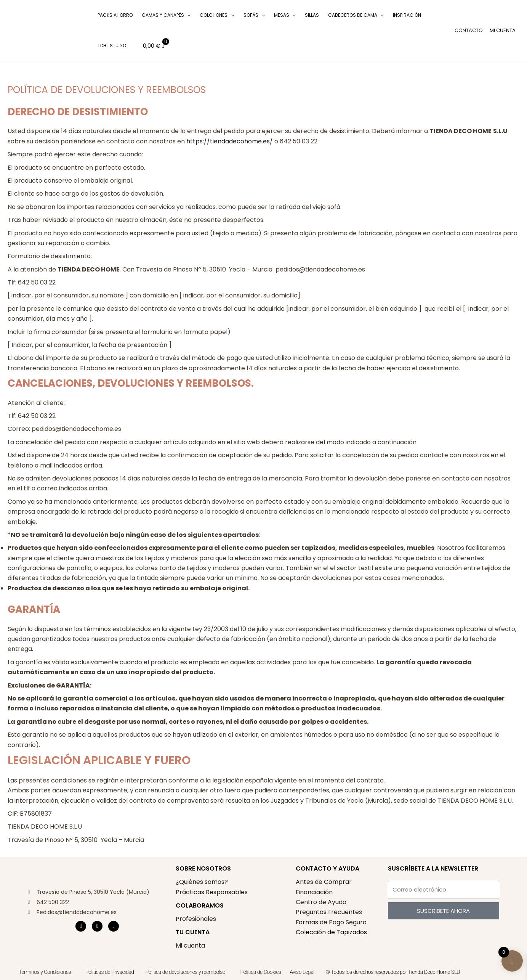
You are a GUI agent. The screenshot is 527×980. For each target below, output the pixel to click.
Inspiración (407, 15)
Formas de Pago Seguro (331, 922)
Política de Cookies (260, 972)
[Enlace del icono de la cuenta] (503, 30)
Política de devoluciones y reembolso (186, 972)
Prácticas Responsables (212, 892)
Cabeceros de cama (356, 15)
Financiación (314, 892)
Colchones (217, 15)
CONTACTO (469, 30)
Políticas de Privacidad (110, 972)
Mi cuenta (190, 945)
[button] (82, 31)
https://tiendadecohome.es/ (230, 141)
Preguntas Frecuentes (329, 912)
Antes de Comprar (324, 882)
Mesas (285, 15)
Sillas (312, 15)
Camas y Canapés (166, 15)
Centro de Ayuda (321, 902)
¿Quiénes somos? (202, 882)
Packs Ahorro (115, 15)
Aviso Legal (302, 972)
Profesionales (196, 919)
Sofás (254, 15)
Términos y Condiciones (45, 972)
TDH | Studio (112, 46)
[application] (187, 15)
